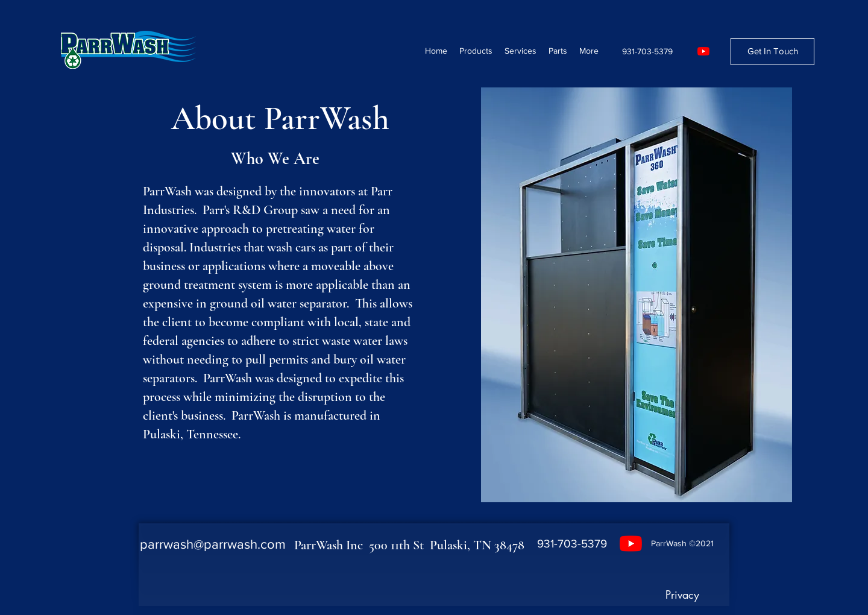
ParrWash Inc (332, 545)
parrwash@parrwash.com (213, 544)
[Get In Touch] (772, 52)
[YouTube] (703, 51)
